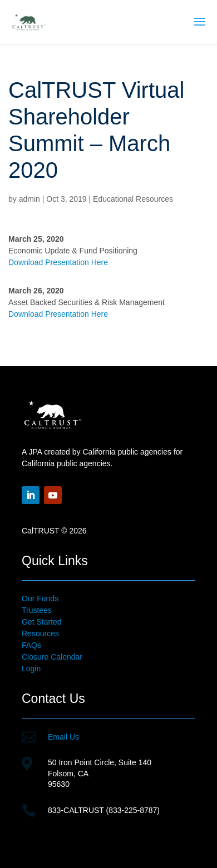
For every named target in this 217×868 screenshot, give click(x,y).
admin (29, 199)
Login (31, 669)
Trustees (37, 610)
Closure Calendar (52, 657)
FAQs (31, 645)
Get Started (42, 622)
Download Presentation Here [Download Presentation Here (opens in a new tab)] (58, 262)
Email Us (63, 737)
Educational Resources (133, 199)
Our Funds (40, 598)
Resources (40, 633)
